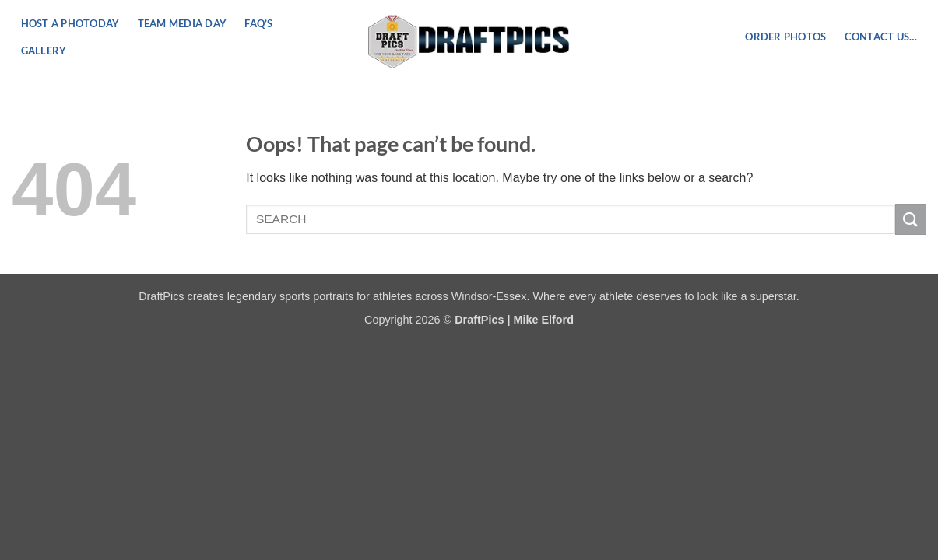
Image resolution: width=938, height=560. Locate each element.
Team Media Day (183, 23)
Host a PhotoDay (70, 23)
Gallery (44, 51)
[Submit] (911, 219)
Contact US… (881, 37)
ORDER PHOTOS (785, 37)
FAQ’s (258, 23)
